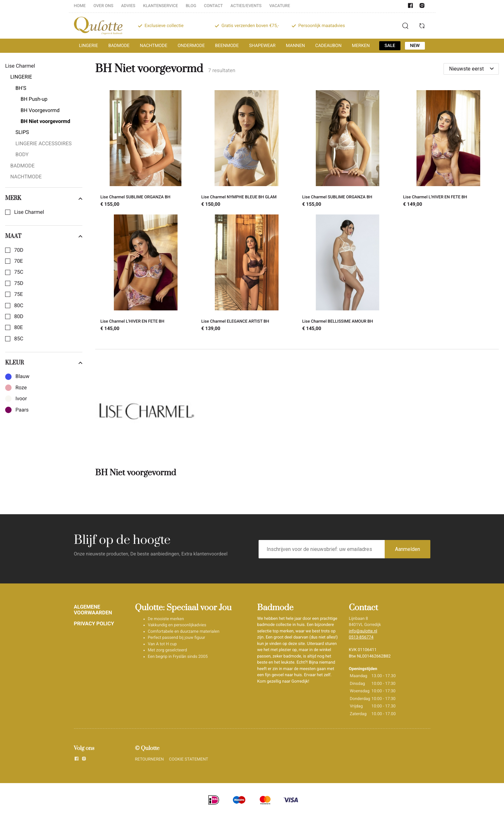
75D (19, 283)
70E (18, 261)
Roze (21, 388)
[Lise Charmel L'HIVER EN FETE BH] (448, 150)
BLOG (191, 6)
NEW (415, 46)
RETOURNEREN (150, 759)
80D (19, 317)
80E (18, 327)
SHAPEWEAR (262, 46)
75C (19, 272)
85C (19, 339)
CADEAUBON (328, 46)
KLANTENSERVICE (161, 6)
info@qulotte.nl (363, 631)
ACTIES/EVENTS (246, 6)
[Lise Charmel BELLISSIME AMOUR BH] (348, 274)
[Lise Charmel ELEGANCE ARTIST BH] (247, 274)
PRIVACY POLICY (94, 624)
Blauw (22, 376)
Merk (44, 198)
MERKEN (361, 46)
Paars (22, 410)
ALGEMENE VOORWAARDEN (93, 610)
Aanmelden (408, 549)
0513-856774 (361, 637)
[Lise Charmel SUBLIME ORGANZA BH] (146, 150)
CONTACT (213, 6)
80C (19, 306)
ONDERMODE (191, 46)
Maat (44, 236)
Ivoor (21, 399)
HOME (80, 6)
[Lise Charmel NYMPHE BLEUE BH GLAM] (247, 150)
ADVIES (128, 6)
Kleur (44, 363)
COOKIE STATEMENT (188, 759)
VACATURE (280, 6)
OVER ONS (103, 6)
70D (19, 250)
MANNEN (295, 46)
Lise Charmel (29, 212)
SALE (390, 46)
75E (18, 294)
